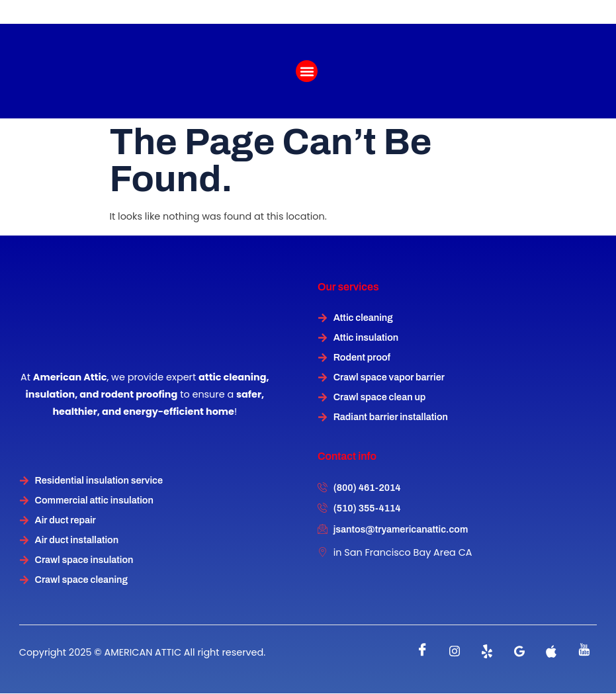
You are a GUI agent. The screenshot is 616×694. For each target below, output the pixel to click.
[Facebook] (422, 652)
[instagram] (455, 652)
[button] (307, 71)
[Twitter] (487, 652)
